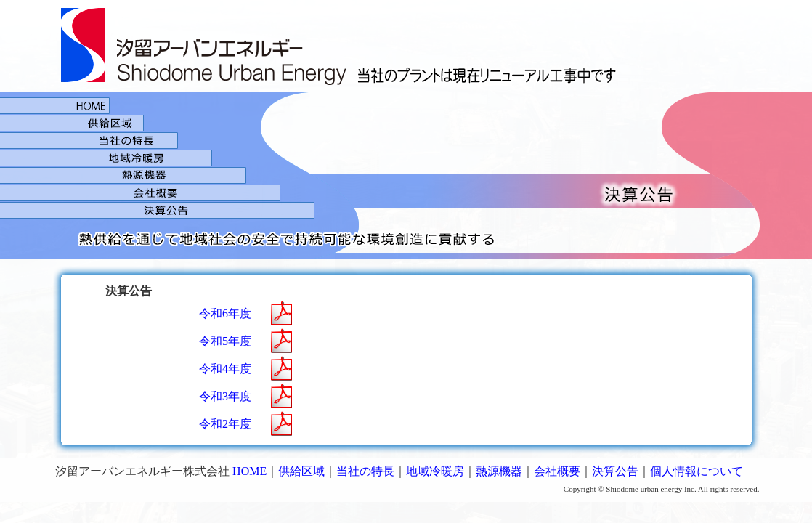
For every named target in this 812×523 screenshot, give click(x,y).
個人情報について (697, 471)
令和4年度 (225, 369)
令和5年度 (225, 341)
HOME (406, 103)
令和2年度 (225, 424)
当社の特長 (365, 471)
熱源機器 (406, 175)
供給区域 (406, 123)
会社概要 (406, 192)
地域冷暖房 (406, 158)
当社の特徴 (406, 140)
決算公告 (406, 230)
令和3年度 (225, 396)
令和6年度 (225, 313)
